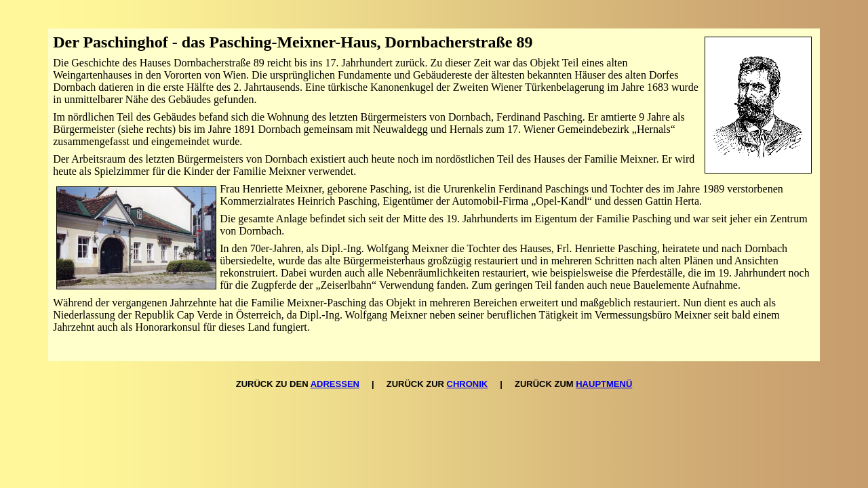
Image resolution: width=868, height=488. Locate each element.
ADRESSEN (335, 384)
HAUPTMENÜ (604, 384)
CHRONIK (468, 384)
